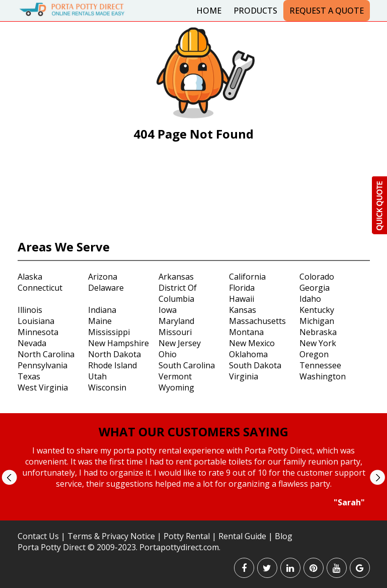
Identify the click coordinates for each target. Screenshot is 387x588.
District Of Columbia (178, 293)
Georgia (315, 288)
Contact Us (38, 536)
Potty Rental (187, 536)
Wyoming (176, 387)
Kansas (243, 310)
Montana (246, 332)
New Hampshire (119, 343)
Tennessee (320, 365)
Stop (198, 517)
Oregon (314, 354)
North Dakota (114, 354)
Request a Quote (327, 11)
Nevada (32, 343)
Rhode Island (112, 365)
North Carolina (46, 354)
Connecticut (40, 288)
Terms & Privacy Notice (111, 536)
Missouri (175, 332)
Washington (323, 376)
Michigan (317, 321)
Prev (9, 477)
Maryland (176, 321)
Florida (242, 288)
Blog (284, 536)
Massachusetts (257, 321)
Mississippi (109, 332)
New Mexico (252, 343)
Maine (100, 321)
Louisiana (36, 321)
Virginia (244, 376)
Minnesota (38, 332)
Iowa (168, 310)
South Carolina (187, 365)
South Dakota (255, 365)
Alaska (30, 277)
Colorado (317, 277)
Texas (29, 376)
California (247, 277)
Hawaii (242, 299)
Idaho (310, 299)
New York (318, 343)
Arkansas (176, 277)
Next (377, 477)
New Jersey (180, 343)
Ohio (168, 354)
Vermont (175, 376)
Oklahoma (248, 354)
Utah (97, 376)
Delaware (106, 288)
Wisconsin (107, 387)
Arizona (103, 277)
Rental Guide (243, 536)
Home (209, 11)
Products (255, 11)
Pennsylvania (43, 365)
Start (190, 517)
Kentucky (317, 310)
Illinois (30, 310)
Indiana (102, 310)
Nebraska (318, 332)
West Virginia (43, 387)
